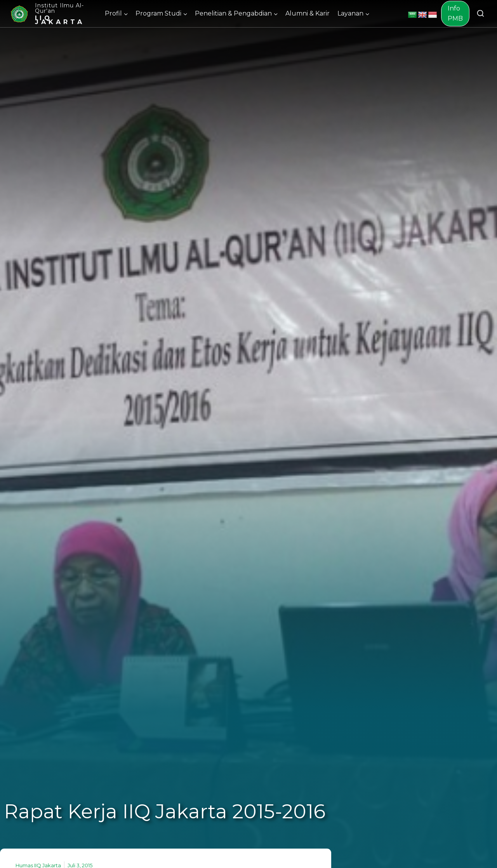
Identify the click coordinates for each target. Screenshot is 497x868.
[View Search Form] (480, 14)
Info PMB (455, 13)
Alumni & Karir (308, 13)
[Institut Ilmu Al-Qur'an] (53, 13)
